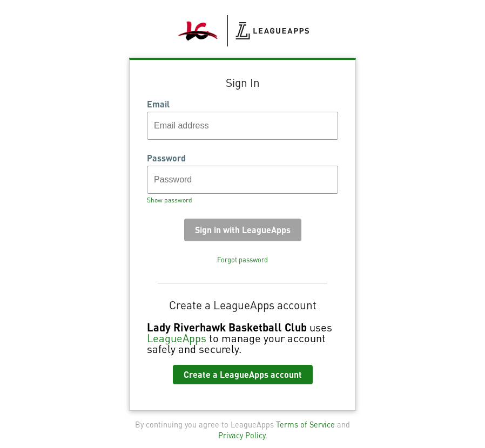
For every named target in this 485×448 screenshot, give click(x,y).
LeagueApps (177, 338)
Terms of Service (305, 424)
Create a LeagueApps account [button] (243, 374)
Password (166, 158)
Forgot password (242, 260)
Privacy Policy (242, 435)
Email (158, 104)
